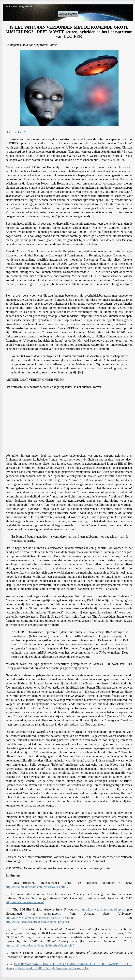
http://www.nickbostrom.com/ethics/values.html (36, 887)
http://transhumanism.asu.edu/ (25, 902)
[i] (7, 883)
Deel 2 (21, 132)
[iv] (8, 929)
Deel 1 (10, 132)
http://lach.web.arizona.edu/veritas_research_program (40, 918)
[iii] (8, 909)
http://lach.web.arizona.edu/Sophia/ (103, 909)
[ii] (7, 894)
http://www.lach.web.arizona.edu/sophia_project (36, 922)
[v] (7, 953)
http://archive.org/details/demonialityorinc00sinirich (39, 945)
